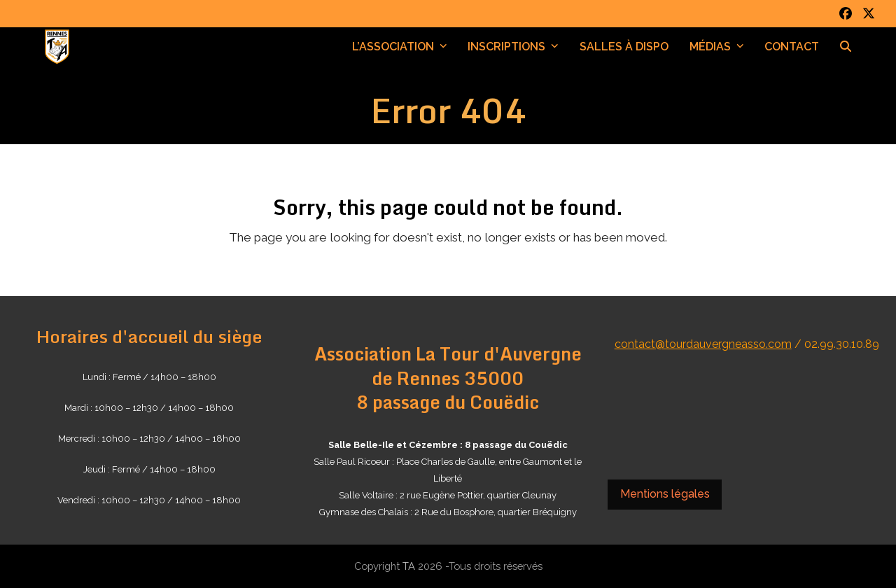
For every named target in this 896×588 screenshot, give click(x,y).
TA (409, 566)
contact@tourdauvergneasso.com (703, 344)
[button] (846, 47)
